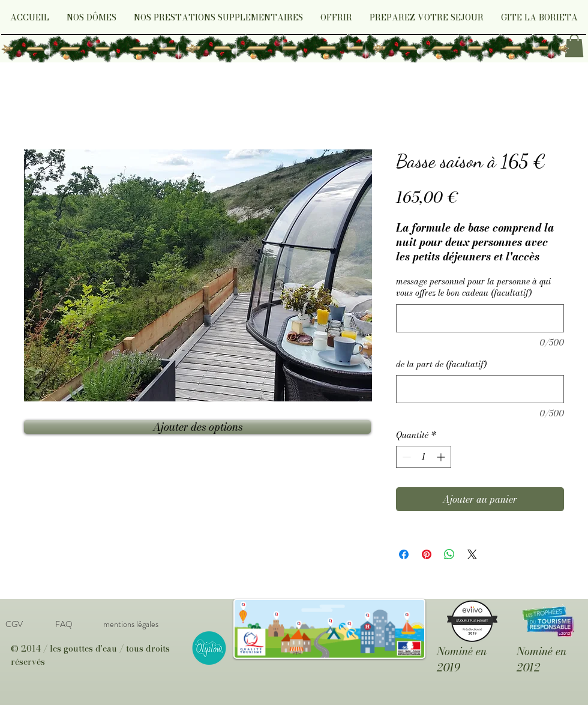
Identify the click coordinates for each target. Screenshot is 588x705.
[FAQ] (64, 624)
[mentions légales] (130, 624)
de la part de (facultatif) (441, 365)
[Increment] (442, 457)
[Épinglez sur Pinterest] (427, 554)
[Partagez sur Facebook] (404, 554)
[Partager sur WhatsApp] (449, 554)
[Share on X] (472, 554)
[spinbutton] (424, 457)
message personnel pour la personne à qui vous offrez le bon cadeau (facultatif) (473, 288)
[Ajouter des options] (197, 427)
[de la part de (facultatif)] (480, 389)
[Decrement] (405, 457)
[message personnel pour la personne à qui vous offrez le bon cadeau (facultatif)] (480, 318)
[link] (574, 46)
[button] (91, 21)
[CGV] (14, 624)
